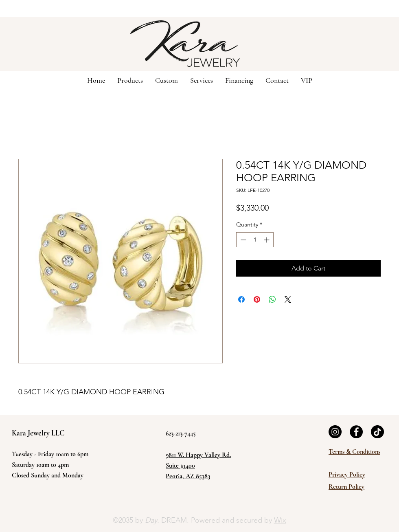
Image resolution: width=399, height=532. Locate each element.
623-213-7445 (181, 433)
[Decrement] (242, 240)
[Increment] (267, 240)
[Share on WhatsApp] (272, 299)
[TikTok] (377, 432)
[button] (167, 80)
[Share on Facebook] (241, 299)
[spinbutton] (255, 240)
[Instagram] (335, 432)
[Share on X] (288, 299)
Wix (280, 520)
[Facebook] (356, 432)
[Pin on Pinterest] (257, 299)
